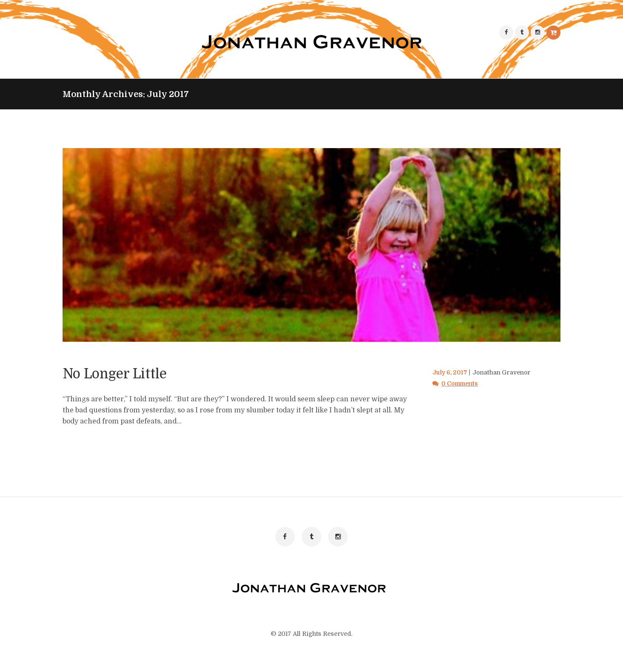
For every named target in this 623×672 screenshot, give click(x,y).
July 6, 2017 (451, 373)
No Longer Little (129, 373)
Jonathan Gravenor (506, 373)
